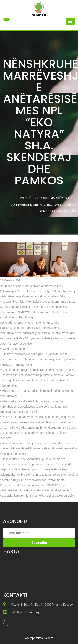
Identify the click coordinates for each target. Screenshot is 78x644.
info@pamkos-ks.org (25, 612)
